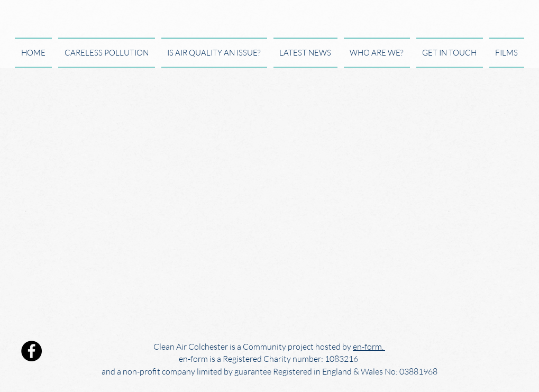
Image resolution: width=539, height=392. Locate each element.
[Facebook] (31, 351)
